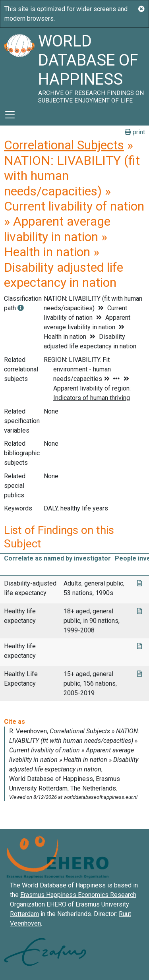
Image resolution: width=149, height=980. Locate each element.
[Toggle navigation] (10, 115)
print (135, 132)
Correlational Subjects (64, 145)
